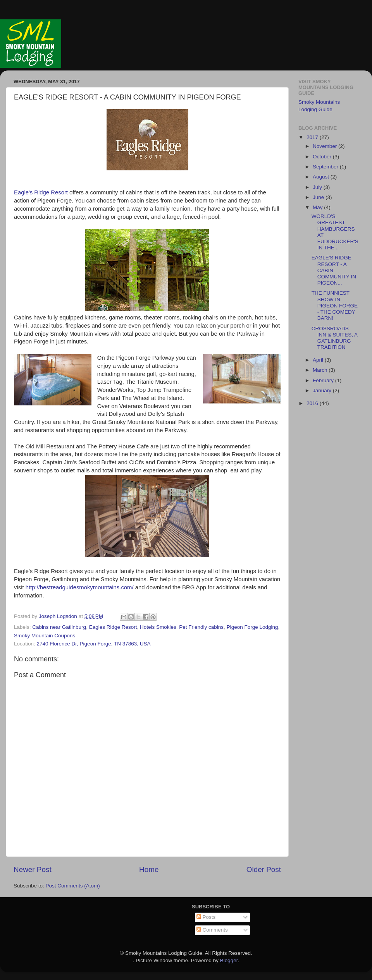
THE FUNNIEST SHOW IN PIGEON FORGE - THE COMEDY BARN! (335, 305)
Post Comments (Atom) (73, 886)
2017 (313, 137)
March (321, 370)
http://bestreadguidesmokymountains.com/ (80, 587)
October (323, 157)
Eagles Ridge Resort (113, 627)
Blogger (229, 960)
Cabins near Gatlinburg (59, 627)
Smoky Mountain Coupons (45, 636)
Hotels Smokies (158, 627)
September (326, 167)
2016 (313, 403)
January (323, 390)
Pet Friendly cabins (201, 627)
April (319, 360)
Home (149, 869)
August (322, 177)
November (325, 146)
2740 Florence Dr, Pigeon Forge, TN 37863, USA (94, 644)
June (319, 197)
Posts (206, 917)
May (318, 207)
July (318, 187)
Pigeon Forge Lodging (252, 627)
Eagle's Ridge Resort (42, 192)
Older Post (264, 869)
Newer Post (33, 869)
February (324, 380)
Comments (212, 930)
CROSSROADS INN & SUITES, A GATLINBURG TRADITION (335, 338)
